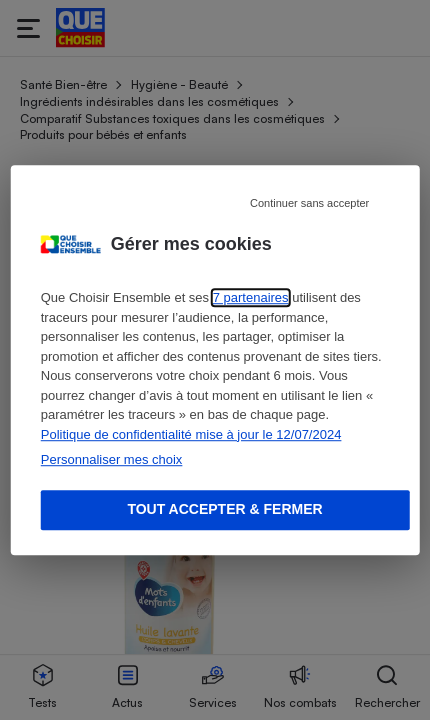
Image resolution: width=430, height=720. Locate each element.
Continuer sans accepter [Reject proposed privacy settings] (309, 203)
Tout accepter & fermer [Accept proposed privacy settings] (224, 509)
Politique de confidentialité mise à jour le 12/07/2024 (191, 434)
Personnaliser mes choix (112, 459)
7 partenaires (251, 297)
